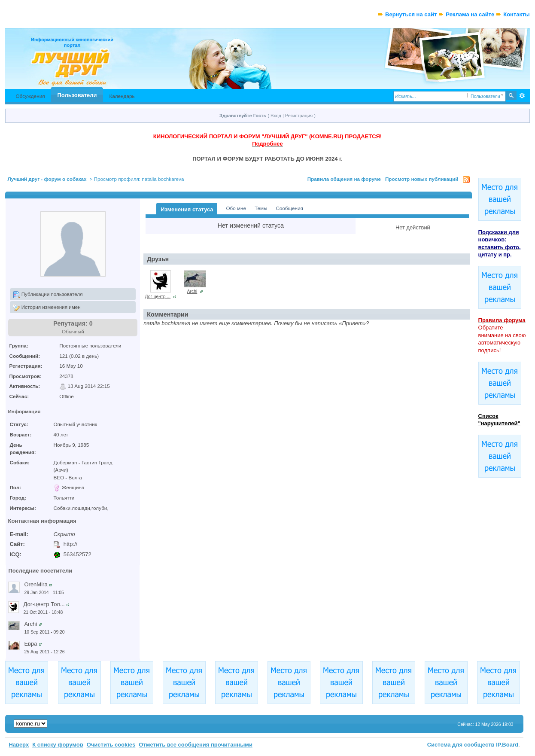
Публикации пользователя (48, 295)
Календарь (122, 96)
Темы (261, 208)
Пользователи (77, 95)
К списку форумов (58, 745)
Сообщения (289, 208)
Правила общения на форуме (344, 179)
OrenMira (36, 584)
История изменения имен (47, 308)
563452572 (78, 554)
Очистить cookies (111, 745)
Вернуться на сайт (411, 14)
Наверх (19, 745)
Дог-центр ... (158, 297)
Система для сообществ (461, 745)
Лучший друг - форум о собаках (47, 179)
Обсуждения (30, 96)
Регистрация (299, 116)
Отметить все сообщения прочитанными (196, 745)
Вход (276, 116)
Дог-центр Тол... (44, 604)
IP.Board (507, 745)
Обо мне (236, 208)
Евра (30, 644)
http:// (71, 544)
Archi (30, 624)
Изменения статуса (187, 209)
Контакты (516, 14)
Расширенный (522, 96)
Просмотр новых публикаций (422, 179)
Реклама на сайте (470, 14)
